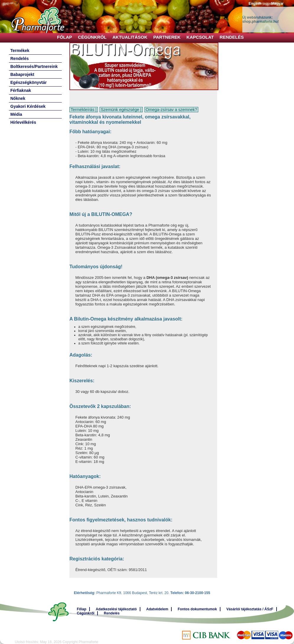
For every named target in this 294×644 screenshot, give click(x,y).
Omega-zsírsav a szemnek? (171, 110)
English (255, 4)
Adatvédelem (157, 609)
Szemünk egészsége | (121, 110)
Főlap (65, 37)
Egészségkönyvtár (29, 82)
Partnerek (167, 37)
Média (16, 114)
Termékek (20, 51)
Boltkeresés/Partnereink (34, 66)
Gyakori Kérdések (28, 106)
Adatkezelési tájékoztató (116, 609)
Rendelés (232, 37)
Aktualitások (130, 37)
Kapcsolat (200, 37)
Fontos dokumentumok (197, 609)
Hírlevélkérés (23, 122)
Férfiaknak (21, 90)
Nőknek (18, 98)
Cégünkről (92, 37)
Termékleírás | (84, 110)
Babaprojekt (22, 74)
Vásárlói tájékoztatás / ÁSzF (250, 609)
